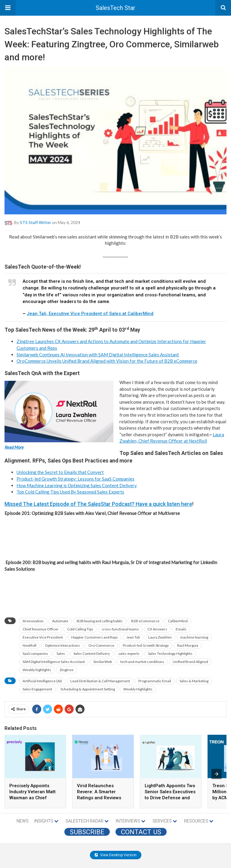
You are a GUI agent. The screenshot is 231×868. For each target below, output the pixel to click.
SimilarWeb (103, 662)
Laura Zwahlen (160, 637)
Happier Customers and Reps (95, 637)
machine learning (194, 637)
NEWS (23, 821)
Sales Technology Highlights (170, 653)
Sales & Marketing (194, 681)
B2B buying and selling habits (100, 621)
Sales (61, 653)
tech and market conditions (142, 662)
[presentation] (217, 774)
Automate (60, 621)
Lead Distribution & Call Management (100, 681)
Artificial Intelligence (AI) (42, 681)
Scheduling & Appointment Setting (88, 689)
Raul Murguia (188, 645)
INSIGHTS (46, 821)
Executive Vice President (43, 637)
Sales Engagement (37, 689)
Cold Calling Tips (80, 629)
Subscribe (87, 832)
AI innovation (33, 621)
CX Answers (157, 629)
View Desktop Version (116, 855)
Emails (181, 629)
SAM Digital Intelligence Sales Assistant (54, 662)
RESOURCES (199, 821)
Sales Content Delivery (92, 653)
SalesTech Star (115, 8)
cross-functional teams (120, 629)
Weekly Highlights (138, 689)
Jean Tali (133, 637)
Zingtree (66, 670)
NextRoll (29, 645)
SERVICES (165, 821)
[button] (8, 8)
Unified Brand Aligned (190, 662)
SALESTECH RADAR (87, 821)
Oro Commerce (101, 645)
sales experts (129, 653)
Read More (14, 447)
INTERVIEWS (131, 821)
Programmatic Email (155, 681)
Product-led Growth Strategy (146, 645)
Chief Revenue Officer (41, 629)
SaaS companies (35, 653)
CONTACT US (141, 832)
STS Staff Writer (35, 222)
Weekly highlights (37, 670)
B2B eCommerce (145, 621)
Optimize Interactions (62, 645)
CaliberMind (178, 621)
